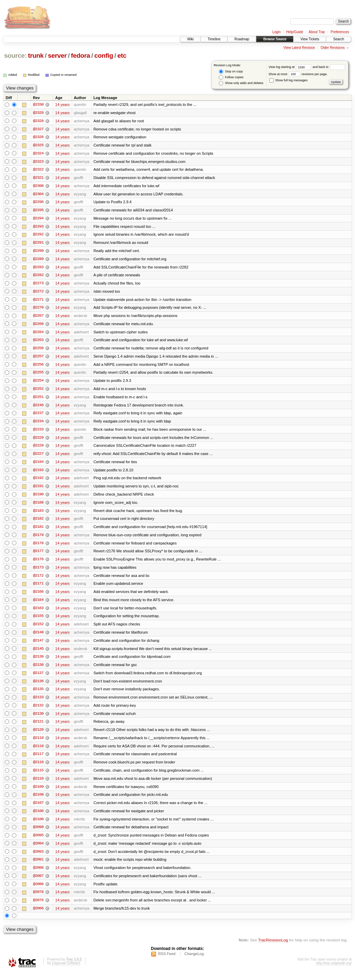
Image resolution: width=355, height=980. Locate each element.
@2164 (38, 605)
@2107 (38, 810)
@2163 (38, 613)
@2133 (38, 703)
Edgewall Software (66, 971)
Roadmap (242, 39)
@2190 (38, 498)
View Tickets (310, 39)
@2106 (38, 818)
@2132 (38, 711)
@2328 (38, 121)
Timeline (214, 39)
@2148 (38, 637)
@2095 (38, 842)
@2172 (38, 580)
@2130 (38, 719)
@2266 (38, 326)
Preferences (340, 32)
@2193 (38, 473)
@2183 (38, 514)
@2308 (38, 187)
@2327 (38, 129)
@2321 (38, 178)
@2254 (38, 383)
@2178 (38, 547)
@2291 (38, 244)
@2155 (38, 621)
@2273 (38, 285)
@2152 (38, 629)
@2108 (38, 801)
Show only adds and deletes (241, 83)
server (57, 56)
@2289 (38, 260)
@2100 (38, 826)
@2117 (38, 760)
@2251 (38, 400)
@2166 (38, 596)
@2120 (38, 736)
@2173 (38, 572)
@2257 (38, 359)
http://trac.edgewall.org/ (334, 971)
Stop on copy (231, 72)
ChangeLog (194, 962)
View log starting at (291, 67)
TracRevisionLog (273, 948)
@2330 (38, 105)
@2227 (38, 457)
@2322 (38, 170)
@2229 (38, 441)
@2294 (38, 219)
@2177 (38, 555)
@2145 (38, 654)
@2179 (38, 539)
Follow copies (231, 77)
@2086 (38, 892)
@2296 (38, 203)
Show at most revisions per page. (298, 74)
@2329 (38, 113)
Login (276, 32)
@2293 (38, 227)
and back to (329, 67)
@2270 (38, 309)
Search (339, 39)
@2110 (38, 785)
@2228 (38, 449)
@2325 (38, 146)
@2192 (38, 482)
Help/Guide (295, 32)
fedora (81, 56)
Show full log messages (288, 80)
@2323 (38, 162)
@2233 (38, 432)
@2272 (38, 293)
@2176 (38, 564)
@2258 (38, 350)
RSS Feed (167, 962)
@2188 (38, 506)
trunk (36, 56)
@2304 (38, 195)
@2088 (38, 875)
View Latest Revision (299, 48)
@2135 (38, 695)
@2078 (38, 900)
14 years (62, 105)
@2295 (38, 211)
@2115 (38, 777)
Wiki (190, 39)
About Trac (317, 32)
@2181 (38, 531)
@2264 (38, 334)
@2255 (38, 375)
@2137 (38, 678)
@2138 (38, 670)
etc (122, 56)
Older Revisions (333, 48)
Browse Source (275, 39)
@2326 (38, 137)
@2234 (38, 424)
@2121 (38, 728)
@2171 (38, 588)
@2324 (38, 154)
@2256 (38, 367)
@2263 (38, 342)
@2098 (38, 834)
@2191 (38, 490)
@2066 (38, 916)
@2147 (38, 646)
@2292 (38, 236)
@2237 (38, 416)
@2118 (38, 752)
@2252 (38, 391)
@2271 (38, 301)
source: (15, 56)
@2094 (38, 851)
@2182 (38, 523)
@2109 (38, 793)
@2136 (38, 687)
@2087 (38, 883)
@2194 (38, 465)
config (104, 56)
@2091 (38, 867)
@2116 (38, 769)
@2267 (38, 318)
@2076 (38, 908)
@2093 (38, 859)
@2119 (38, 744)
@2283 (38, 268)
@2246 (38, 408)
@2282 (38, 277)
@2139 (38, 662)
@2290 (38, 252)
